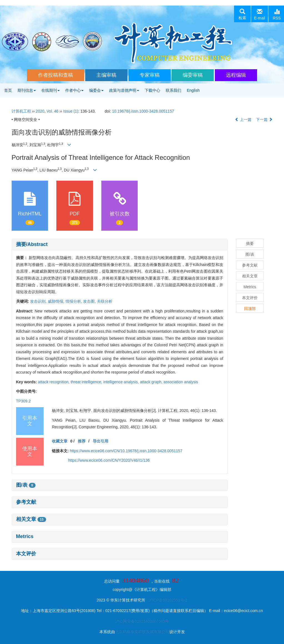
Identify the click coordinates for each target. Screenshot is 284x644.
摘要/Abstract (32, 244)
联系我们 (174, 90)
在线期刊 (51, 90)
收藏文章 (60, 441)
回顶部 (250, 309)
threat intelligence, (87, 382)
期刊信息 (27, 90)
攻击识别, (39, 301)
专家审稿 (150, 75)
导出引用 (100, 441)
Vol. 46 (53, 111)
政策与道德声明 (124, 90)
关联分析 (105, 301)
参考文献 (26, 502)
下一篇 (264, 120)
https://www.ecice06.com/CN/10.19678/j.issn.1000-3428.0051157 (126, 451)
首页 (8, 90)
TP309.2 (23, 401)
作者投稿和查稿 (56, 75)
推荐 (82, 441)
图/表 (26, 485)
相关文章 (31, 519)
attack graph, (152, 382)
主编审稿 (106, 75)
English (193, 90)
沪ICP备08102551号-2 (168, 600)
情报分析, (74, 301)
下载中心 (152, 90)
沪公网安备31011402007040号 (142, 621)
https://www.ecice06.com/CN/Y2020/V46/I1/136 (109, 460)
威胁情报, (57, 301)
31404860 (135, 580)
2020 (40, 111)
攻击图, (90, 301)
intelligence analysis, (122, 382)
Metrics (25, 536)
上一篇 (243, 120)
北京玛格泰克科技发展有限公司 (142, 632)
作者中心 (74, 90)
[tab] (120, 245)
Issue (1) (71, 111)
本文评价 (26, 554)
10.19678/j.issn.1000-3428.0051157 (143, 111)
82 (175, 580)
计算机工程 (21, 111)
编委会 (96, 90)
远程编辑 (236, 75)
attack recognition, (54, 382)
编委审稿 (193, 75)
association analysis (181, 382)
